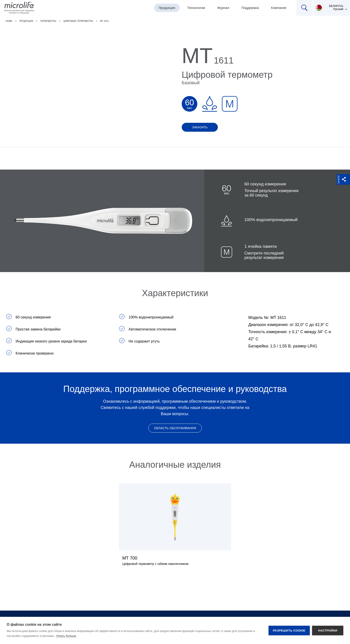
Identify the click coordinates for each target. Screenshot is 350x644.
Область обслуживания (175, 428)
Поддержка (250, 8)
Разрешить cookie (289, 631)
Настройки (328, 631)
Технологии (196, 8)
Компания (279, 8)
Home (9, 21)
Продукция (167, 8)
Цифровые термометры (78, 21)
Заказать (200, 127)
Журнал (223, 8)
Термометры (48, 21)
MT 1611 (104, 21)
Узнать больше (66, 636)
